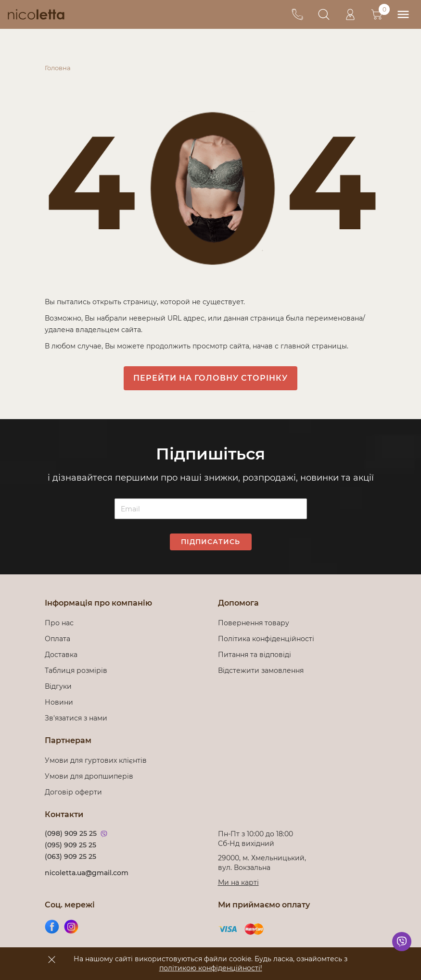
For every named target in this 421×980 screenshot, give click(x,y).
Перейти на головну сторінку (210, 378)
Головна (58, 68)
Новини (59, 702)
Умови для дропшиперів (89, 776)
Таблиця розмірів (76, 670)
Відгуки (58, 686)
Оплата (57, 639)
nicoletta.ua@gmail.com (87, 873)
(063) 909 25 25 (70, 856)
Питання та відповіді (255, 655)
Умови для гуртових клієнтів (96, 760)
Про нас (59, 623)
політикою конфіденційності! (211, 968)
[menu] (403, 15)
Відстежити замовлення (261, 670)
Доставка (61, 655)
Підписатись (210, 542)
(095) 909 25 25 (70, 845)
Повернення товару (254, 623)
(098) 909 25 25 (71, 833)
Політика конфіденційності (268, 639)
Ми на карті (238, 882)
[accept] (52, 959)
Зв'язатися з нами (76, 718)
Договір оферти (73, 792)
